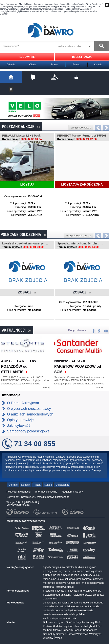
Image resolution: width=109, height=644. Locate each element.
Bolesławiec (50, 622)
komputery (86, 575)
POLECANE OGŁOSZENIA (24, 234)
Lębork (91, 626)
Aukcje (48, 485)
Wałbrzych (95, 634)
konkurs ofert (93, 591)
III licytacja (73, 591)
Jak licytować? (19, 426)
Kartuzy (90, 622)
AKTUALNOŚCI (17, 330)
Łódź (99, 626)
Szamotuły (49, 634)
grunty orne (50, 575)
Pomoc (76, 65)
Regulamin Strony (72, 492)
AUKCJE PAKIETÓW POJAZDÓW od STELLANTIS (19, 366)
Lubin (76, 626)
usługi (71, 587)
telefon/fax (49, 587)
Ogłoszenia (62, 485)
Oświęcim (67, 630)
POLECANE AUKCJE (21, 126)
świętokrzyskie (85, 610)
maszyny (98, 579)
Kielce (99, 622)
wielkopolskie (77, 614)
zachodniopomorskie (55, 618)
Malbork (48, 630)
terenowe (61, 587)
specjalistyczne (95, 583)
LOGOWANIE (27, 57)
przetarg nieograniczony (57, 595)
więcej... (48, 387)
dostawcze (78, 571)
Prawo (55, 65)
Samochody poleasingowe (28, 431)
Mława (57, 630)
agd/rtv (47, 567)
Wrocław (48, 638)
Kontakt (98, 65)
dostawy (90, 571)
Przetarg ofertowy (82, 595)
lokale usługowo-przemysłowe (74, 579)
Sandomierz (90, 630)
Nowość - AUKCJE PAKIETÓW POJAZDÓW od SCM (78, 366)
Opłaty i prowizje (20, 420)
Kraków (47, 626)
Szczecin (61, 634)
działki (99, 571)
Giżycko (80, 622)
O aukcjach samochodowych (30, 414)
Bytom (61, 622)
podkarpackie (92, 606)
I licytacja (48, 591)
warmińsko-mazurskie (56, 614)
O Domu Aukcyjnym (23, 403)
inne (59, 575)
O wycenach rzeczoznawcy (29, 409)
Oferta (33, 65)
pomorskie (61, 610)
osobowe (61, 583)
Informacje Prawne (46, 492)
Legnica (67, 626)
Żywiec (58, 638)
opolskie (78, 606)
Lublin (83, 626)
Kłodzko (57, 626)
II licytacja (60, 591)
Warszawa (82, 634)
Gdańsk (70, 622)
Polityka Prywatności (18, 492)
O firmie (11, 65)
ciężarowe (65, 571)
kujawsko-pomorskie (70, 603)
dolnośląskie (50, 603)
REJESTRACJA (82, 57)
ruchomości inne (76, 583)
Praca (37, 485)
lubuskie (99, 603)
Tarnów (71, 634)
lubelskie (88, 603)
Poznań (78, 630)
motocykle (49, 583)
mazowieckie (50, 606)
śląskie (72, 610)
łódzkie (72, 618)
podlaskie (49, 610)
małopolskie (66, 606)
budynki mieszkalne (63, 567)
